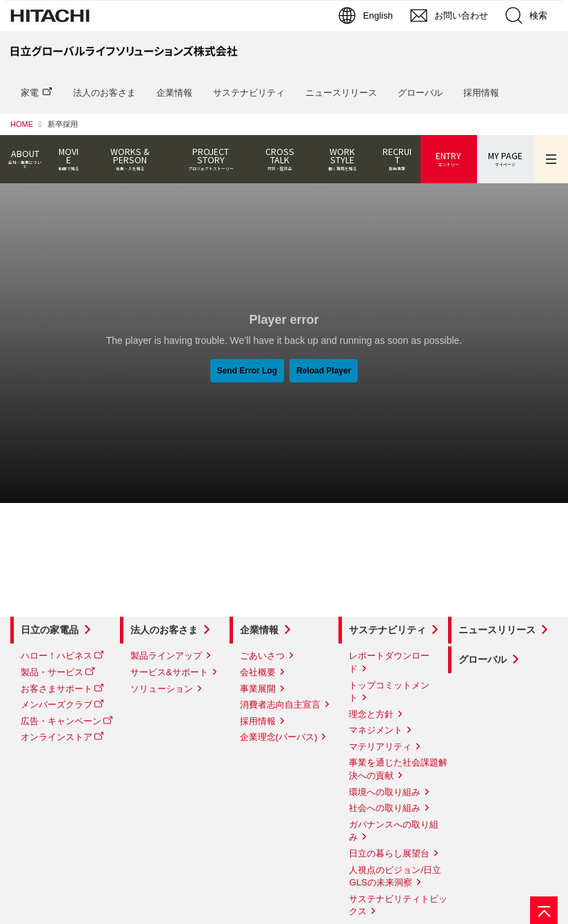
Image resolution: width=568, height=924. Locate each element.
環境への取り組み (385, 792)
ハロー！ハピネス (57, 656)
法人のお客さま (104, 93)
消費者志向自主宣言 (280, 705)
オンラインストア (57, 737)
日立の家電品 (50, 630)
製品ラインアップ (166, 656)
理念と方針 (371, 714)
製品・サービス (52, 672)
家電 (30, 93)
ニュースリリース (341, 93)
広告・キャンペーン (61, 721)
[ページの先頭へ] (544, 910)
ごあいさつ (262, 656)
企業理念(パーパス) (279, 737)
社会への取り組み (385, 808)
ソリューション (162, 689)
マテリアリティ (380, 747)
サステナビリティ (249, 93)
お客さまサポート (57, 689)
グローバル (420, 93)
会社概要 (258, 672)
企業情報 (174, 93)
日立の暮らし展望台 (389, 853)
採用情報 (481, 93)
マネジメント (376, 730)
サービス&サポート (169, 672)
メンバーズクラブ (57, 705)
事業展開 (258, 689)
